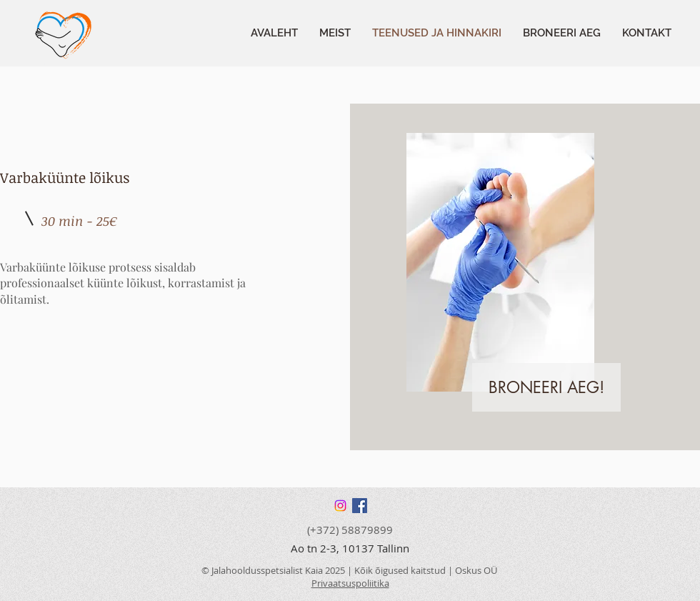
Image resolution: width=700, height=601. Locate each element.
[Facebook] (360, 506)
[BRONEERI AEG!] (546, 387)
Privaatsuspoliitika (350, 583)
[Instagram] (340, 506)
